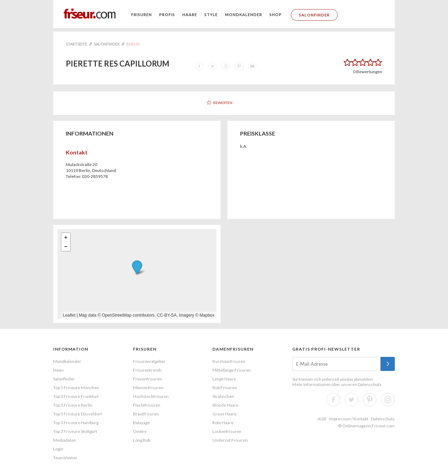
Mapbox (207, 315)
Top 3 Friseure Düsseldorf (78, 414)
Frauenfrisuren (148, 379)
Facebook (333, 400)
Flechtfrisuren (147, 405)
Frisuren (142, 15)
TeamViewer (65, 458)
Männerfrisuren (148, 388)
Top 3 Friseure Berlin (73, 405)
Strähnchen (223, 396)
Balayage (141, 423)
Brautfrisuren (146, 414)
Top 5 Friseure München (76, 388)
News (59, 370)
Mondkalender (244, 15)
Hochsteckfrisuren (151, 396)
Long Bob (142, 440)
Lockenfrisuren (227, 431)
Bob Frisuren (225, 388)
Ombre (140, 431)
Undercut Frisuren (230, 440)
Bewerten (223, 103)
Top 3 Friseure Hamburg (76, 423)
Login (58, 449)
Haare (190, 15)
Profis (167, 15)
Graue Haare (225, 414)
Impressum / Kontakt (349, 419)
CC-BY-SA (167, 315)
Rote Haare (223, 423)
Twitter (351, 400)
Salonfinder (314, 15)
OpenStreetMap (117, 315)
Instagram (388, 400)
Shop (276, 15)
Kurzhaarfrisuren (229, 361)
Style (211, 15)
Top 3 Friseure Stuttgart (75, 431)
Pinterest (370, 400)
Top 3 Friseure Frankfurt (76, 396)
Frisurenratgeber (149, 361)
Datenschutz (370, 384)
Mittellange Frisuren (232, 370)
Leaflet (69, 315)
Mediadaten (65, 440)
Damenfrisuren (233, 349)
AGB (322, 419)
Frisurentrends (148, 370)
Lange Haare (224, 379)
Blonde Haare (225, 405)
